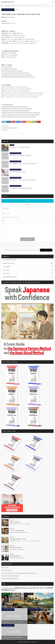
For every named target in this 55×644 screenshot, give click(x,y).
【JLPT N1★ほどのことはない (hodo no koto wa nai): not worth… (23, 164)
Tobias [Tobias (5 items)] (13, 590)
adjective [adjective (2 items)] (7, 588)
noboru (7, 126)
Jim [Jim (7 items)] (34, 588)
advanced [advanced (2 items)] (12, 588)
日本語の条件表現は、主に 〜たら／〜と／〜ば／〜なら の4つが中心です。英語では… (25, 541)
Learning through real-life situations (28, 260)
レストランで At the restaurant (17, 530)
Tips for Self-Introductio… (15, 556)
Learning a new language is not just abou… (17, 549)
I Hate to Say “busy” (8, 571)
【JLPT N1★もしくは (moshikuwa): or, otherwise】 (20, 155)
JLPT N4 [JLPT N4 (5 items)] (39, 588)
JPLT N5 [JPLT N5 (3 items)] (45, 588)
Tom (2, 568)
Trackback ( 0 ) (28, 204)
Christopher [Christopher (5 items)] (24, 588)
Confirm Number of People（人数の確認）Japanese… (19, 532)
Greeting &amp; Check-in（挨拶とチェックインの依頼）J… (20, 524)
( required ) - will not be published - (10, 217)
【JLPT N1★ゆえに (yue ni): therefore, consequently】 (21, 188)
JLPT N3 (16, 128)
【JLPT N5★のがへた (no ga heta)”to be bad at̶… (20, 147)
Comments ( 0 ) (27, 201)
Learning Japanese (28, 267)
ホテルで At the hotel (15, 522)
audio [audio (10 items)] (17, 588)
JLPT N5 (12, 145)
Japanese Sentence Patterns (8, 10)
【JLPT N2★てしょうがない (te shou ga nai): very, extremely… (23, 180)
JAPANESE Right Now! (26, 642)
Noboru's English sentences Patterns (28, 277)
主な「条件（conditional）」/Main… (18, 539)
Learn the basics (28, 270)
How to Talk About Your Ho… (16, 548)
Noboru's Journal (28, 273)
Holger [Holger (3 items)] (30, 588)
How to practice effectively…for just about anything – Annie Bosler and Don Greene (20, 573)
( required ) (6, 213)
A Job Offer (7, 568)
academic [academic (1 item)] (3, 588)
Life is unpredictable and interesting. (12, 576)
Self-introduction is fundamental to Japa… (17, 558)
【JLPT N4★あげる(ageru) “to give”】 (18, 172)
